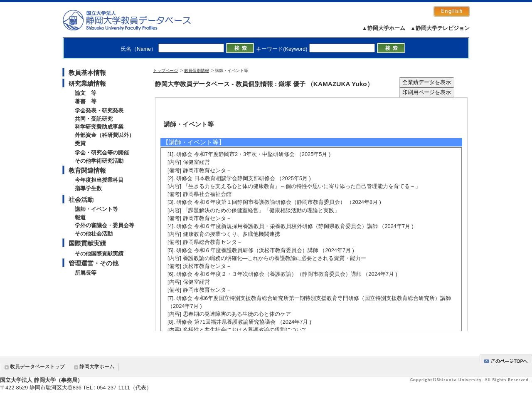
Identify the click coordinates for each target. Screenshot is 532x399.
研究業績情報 (87, 83)
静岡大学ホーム (97, 367)
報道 (80, 217)
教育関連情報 (87, 170)
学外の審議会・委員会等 (105, 225)
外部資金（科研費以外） (105, 135)
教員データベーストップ (37, 367)
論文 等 (86, 93)
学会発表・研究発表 (99, 110)
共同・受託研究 (94, 119)
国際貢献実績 (87, 243)
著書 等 (86, 101)
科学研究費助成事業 (99, 127)
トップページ (165, 71)
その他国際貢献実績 (99, 254)
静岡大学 (135, 20)
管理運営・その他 (94, 263)
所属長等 (86, 273)
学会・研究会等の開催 (102, 152)
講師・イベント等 (96, 209)
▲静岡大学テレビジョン (440, 28)
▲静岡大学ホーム (384, 28)
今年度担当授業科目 (99, 180)
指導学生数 (88, 188)
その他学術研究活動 (99, 161)
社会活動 (81, 199)
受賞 (80, 143)
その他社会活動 (94, 234)
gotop (506, 360)
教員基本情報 (87, 73)
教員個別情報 (197, 71)
